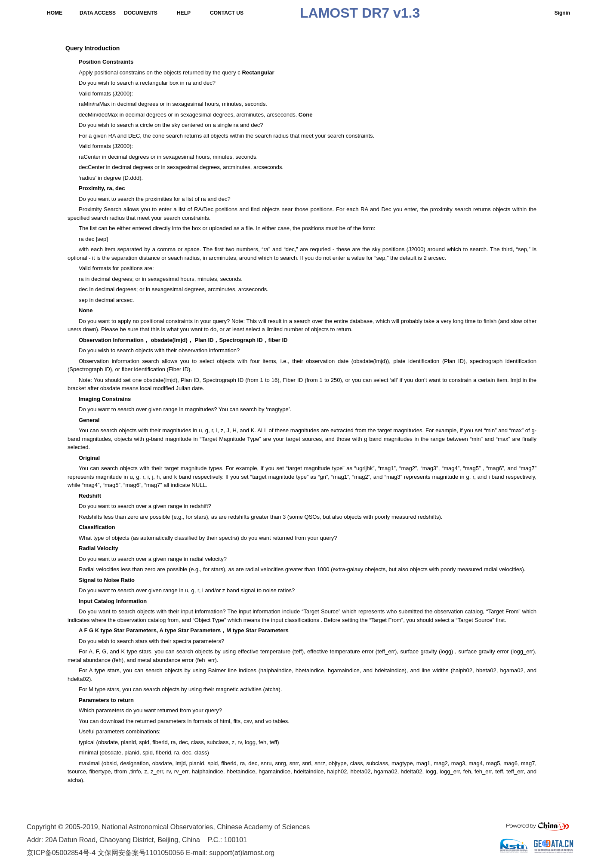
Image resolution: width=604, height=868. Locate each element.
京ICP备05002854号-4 (61, 853)
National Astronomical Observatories (158, 827)
